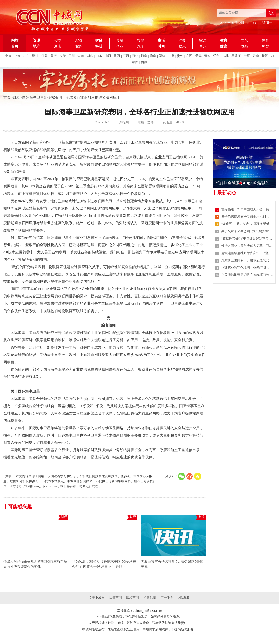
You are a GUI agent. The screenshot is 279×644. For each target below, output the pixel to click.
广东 (26, 56)
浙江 (35, 56)
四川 (72, 56)
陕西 (117, 56)
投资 (141, 40)
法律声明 (115, 598)
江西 (126, 56)
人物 (78, 40)
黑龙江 (236, 56)
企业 (120, 46)
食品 (244, 46)
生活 (161, 40)
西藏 (144, 62)
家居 (203, 40)
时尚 (161, 46)
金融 (120, 40)
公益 (57, 40)
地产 (37, 46)
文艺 (244, 40)
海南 (153, 56)
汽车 (141, 46)
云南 (256, 56)
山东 (99, 56)
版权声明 (132, 598)
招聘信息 (150, 598)
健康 (224, 46)
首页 (7, 97)
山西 (108, 56)
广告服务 (167, 598)
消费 (182, 40)
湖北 (90, 56)
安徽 (63, 56)
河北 (135, 56)
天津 (198, 56)
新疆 (265, 56)
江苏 (45, 56)
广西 (189, 56)
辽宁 (216, 56)
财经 (99, 40)
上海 (17, 56)
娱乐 (182, 46)
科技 (99, 46)
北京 (8, 56)
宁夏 (247, 56)
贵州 (180, 56)
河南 (144, 56)
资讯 (37, 40)
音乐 (203, 46)
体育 (265, 40)
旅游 (78, 46)
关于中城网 (97, 598)
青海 (207, 56)
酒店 (57, 46)
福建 (162, 56)
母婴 (265, 46)
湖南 (81, 56)
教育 (224, 40)
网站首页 (15, 43)
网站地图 (184, 598)
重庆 (54, 56)
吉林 (225, 56)
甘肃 (171, 56)
